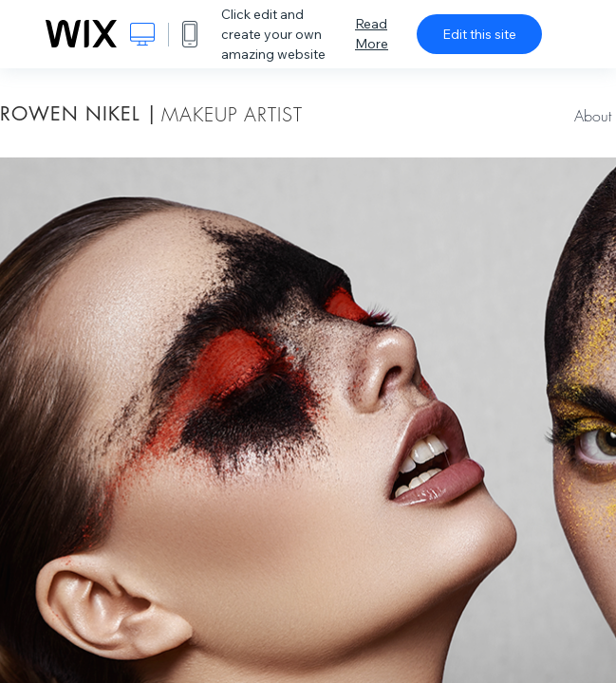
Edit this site (479, 34)
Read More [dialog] (372, 34)
